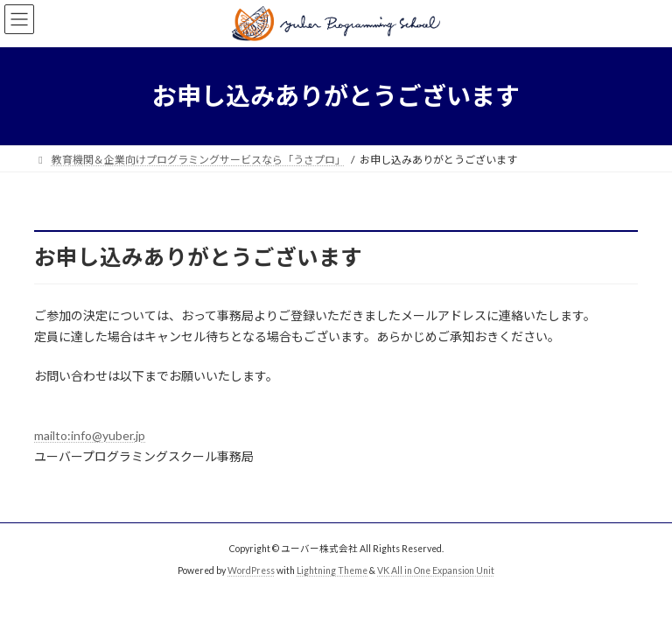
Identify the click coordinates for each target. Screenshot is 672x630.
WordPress (251, 570)
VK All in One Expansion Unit (436, 570)
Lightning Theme (332, 570)
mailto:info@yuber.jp (90, 435)
